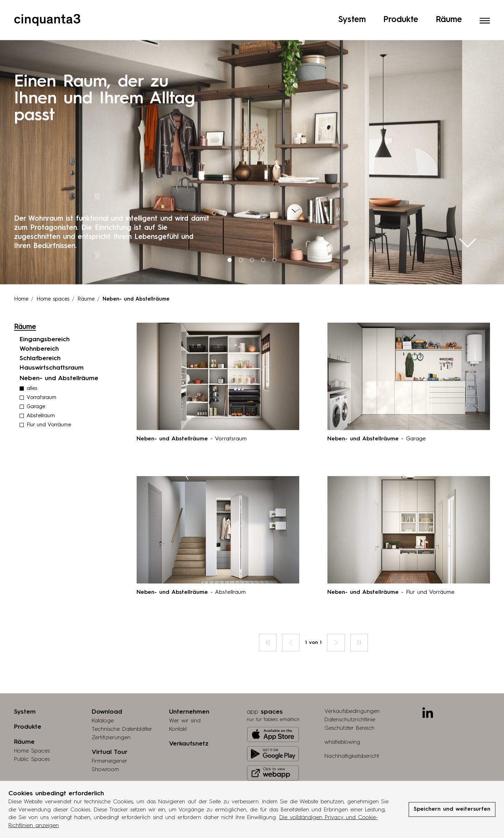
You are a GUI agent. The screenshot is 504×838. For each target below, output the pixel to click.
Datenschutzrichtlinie (350, 701)
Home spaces (53, 280)
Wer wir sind (185, 702)
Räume (449, 17)
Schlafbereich (40, 339)
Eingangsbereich (45, 321)
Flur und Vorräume (49, 406)
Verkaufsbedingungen (352, 693)
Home (21, 280)
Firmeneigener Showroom (109, 747)
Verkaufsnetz (189, 725)
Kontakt (178, 710)
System (352, 17)
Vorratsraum (41, 379)
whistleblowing (342, 723)
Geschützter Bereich (349, 709)
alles (32, 370)
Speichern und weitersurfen (452, 809)
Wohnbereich (39, 330)
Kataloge (103, 702)
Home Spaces (32, 732)
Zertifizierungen (111, 719)
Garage (36, 388)
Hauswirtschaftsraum (52, 349)
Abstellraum (41, 397)
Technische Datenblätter (122, 710)
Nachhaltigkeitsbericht (352, 737)
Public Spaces (32, 741)
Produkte (401, 17)
